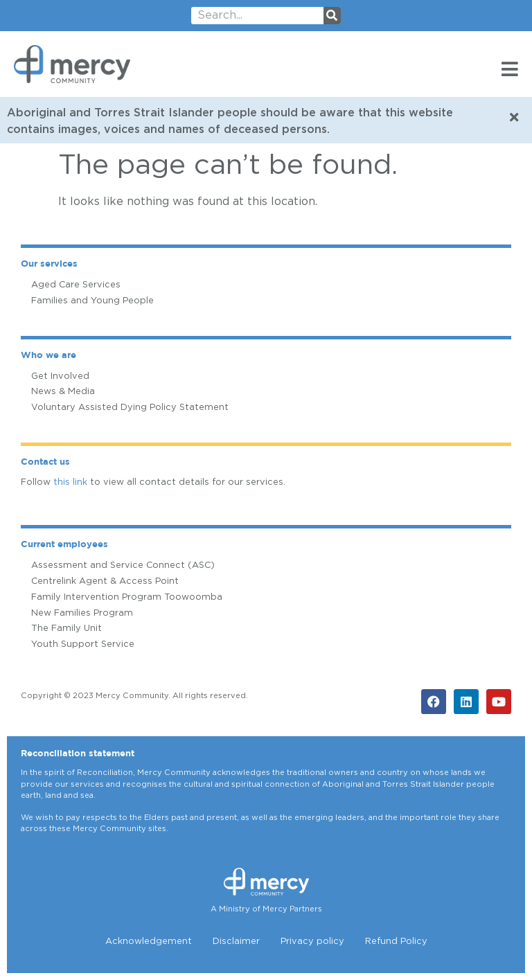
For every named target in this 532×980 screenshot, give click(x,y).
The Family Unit (66, 629)
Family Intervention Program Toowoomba (127, 597)
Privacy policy (312, 942)
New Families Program (82, 613)
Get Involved (60, 376)
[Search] (332, 16)
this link (70, 482)
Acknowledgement (149, 942)
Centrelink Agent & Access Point (105, 581)
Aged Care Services (76, 285)
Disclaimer (236, 942)
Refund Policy (396, 942)
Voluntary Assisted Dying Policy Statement (130, 408)
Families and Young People (92, 301)
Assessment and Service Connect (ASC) (123, 565)
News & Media (63, 392)
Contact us (45, 462)
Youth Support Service (83, 644)
